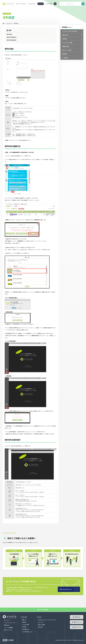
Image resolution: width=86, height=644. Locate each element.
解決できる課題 (41, 625)
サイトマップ (7, 620)
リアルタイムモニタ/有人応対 (69, 31)
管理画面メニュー (67, 27)
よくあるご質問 (49, 4)
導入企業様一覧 (26, 629)
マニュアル (41, 4)
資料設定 (64, 54)
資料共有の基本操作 (11, 40)
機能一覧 (24, 620)
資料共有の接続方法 (11, 37)
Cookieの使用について (27, 632)
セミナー (40, 622)
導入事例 (24, 627)
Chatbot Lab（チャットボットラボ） (46, 620)
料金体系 (24, 622)
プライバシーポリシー (9, 623)
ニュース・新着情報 (8, 628)
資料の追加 (9, 34)
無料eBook (40, 627)
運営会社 (6, 625)
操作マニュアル (7, 630)
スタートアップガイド (21, 4)
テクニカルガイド (32, 4)
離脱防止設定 (65, 46)
